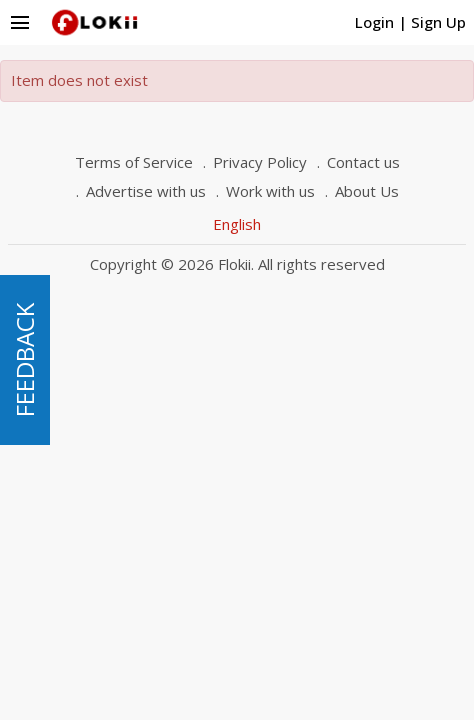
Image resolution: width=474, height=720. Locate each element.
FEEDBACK (24, 360)
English (237, 224)
